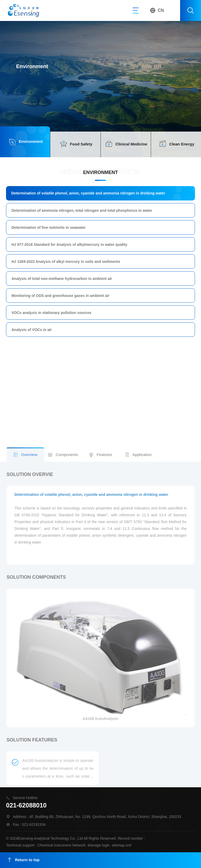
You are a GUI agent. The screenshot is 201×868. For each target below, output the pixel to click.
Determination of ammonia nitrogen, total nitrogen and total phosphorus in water (82, 211)
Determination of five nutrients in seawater (50, 228)
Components (67, 655)
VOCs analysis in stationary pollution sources (52, 312)
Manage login (99, 845)
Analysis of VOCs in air (33, 328)
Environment (31, 141)
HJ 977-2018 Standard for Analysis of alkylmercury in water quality (70, 245)
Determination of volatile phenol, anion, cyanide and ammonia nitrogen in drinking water (88, 195)
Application (142, 655)
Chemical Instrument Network (62, 845)
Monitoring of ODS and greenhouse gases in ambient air (61, 295)
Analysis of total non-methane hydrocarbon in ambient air (63, 278)
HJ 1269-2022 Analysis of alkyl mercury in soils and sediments (67, 262)
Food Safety (81, 144)
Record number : (131, 838)
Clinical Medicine (131, 144)
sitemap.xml (122, 845)
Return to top (24, 860)
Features (104, 655)
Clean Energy (182, 144)
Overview (29, 655)
